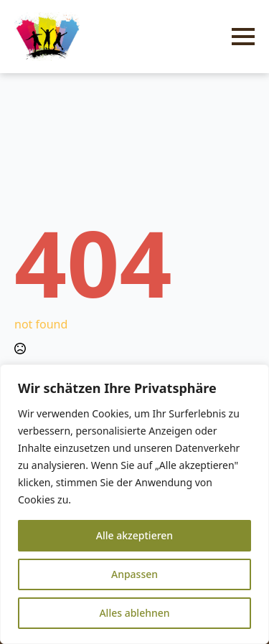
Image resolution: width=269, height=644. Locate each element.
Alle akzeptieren (134, 535)
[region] (134, 504)
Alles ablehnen (134, 613)
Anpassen (134, 574)
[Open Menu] (243, 37)
